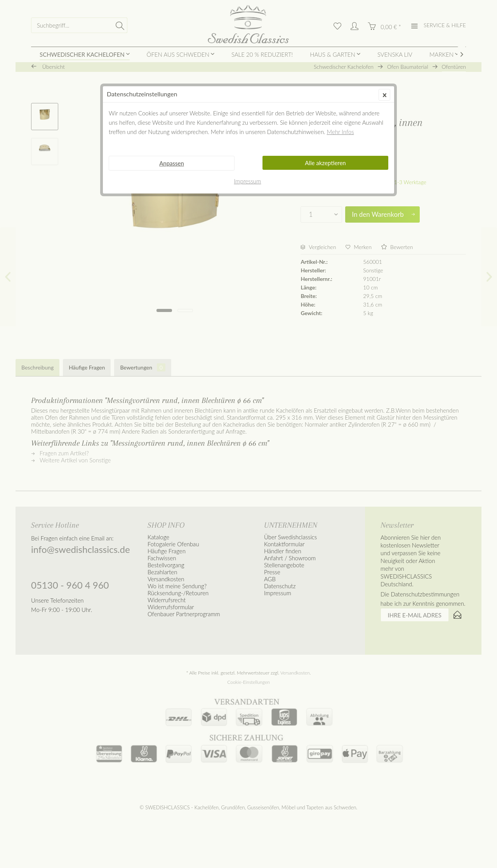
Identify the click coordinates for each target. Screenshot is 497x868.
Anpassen (172, 163)
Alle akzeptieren (325, 163)
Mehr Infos (341, 132)
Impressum (248, 181)
